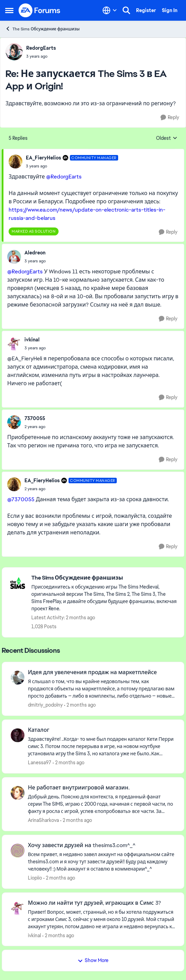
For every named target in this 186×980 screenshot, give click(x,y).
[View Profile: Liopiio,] (18, 851)
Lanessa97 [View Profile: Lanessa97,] (40, 763)
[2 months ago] (80, 705)
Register (146, 10)
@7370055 (21, 499)
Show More (93, 960)
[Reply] (170, 118)
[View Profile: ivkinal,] (14, 344)
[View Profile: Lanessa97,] (18, 735)
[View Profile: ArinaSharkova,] (18, 793)
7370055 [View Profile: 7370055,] (35, 418)
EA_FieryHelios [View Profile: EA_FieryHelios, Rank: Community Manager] (43, 158)
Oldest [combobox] (167, 138)
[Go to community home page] (40, 10)
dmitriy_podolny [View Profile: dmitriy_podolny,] (45, 705)
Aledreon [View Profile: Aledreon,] (35, 253)
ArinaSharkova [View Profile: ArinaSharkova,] (43, 820)
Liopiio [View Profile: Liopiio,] (35, 878)
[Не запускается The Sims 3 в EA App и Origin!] (41, 56)
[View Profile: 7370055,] (14, 422)
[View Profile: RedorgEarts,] (14, 52)
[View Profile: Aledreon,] (14, 257)
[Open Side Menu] (9, 10)
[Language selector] (110, 10)
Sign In (170, 10)
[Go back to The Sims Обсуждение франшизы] (104, 578)
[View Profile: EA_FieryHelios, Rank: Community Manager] (15, 162)
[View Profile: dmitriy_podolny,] (18, 678)
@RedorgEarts (64, 177)
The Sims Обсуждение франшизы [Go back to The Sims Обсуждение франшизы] (42, 29)
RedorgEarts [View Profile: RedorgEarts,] (41, 48)
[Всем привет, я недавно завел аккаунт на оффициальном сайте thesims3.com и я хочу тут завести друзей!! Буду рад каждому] (102, 862)
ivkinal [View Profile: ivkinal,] (32, 340)
